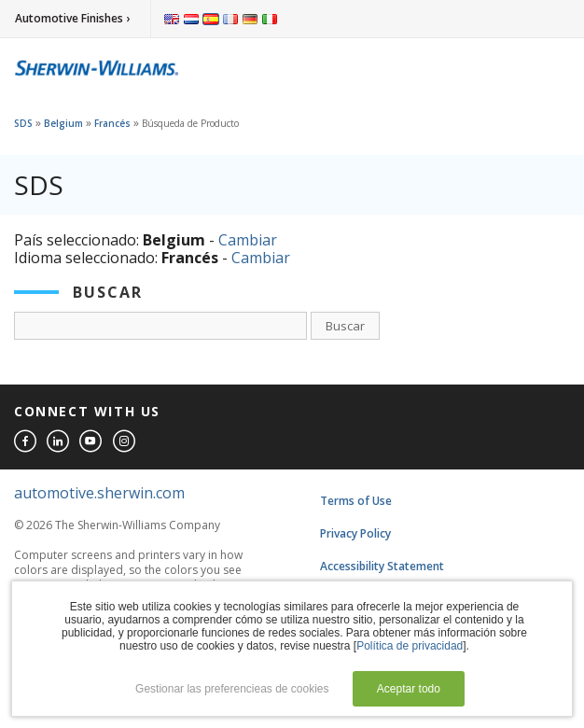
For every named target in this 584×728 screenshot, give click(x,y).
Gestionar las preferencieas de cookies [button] (232, 689)
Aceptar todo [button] (409, 689)
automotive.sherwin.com (99, 493)
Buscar (345, 326)
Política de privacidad (410, 646)
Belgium (63, 123)
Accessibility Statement (382, 566)
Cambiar (248, 240)
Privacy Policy (355, 533)
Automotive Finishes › (72, 18)
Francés (112, 123)
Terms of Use (356, 501)
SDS (23, 123)
